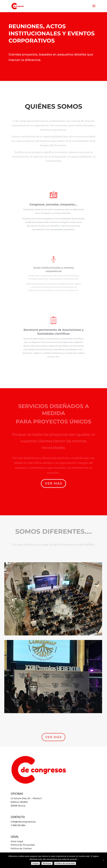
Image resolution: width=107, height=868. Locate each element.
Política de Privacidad (23, 845)
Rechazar (47, 863)
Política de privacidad (65, 863)
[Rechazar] (103, 860)
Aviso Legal (17, 841)
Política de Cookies (21, 848)
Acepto (35, 863)
